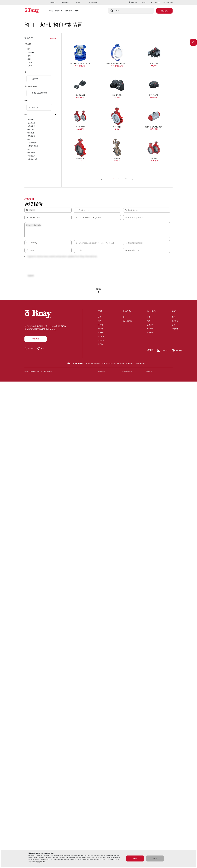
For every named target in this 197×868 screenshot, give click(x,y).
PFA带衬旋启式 (117, 66)
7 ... (119, 179)
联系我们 (65, 2)
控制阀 (100, 328)
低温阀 (100, 344)
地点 (149, 321)
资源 (174, 311)
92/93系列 (154, 129)
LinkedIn (155, 2)
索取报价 (164, 11)
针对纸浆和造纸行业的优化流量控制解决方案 (118, 363)
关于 (149, 317)
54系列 (117, 97)
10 (126, 179)
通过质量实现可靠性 (93, 363)
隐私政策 (43, 862)
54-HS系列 (154, 97)
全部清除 (53, 38)
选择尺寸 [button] (35, 79)
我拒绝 (155, 858)
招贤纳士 (79, 2)
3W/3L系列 (154, 161)
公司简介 (52, 2)
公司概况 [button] (69, 11)
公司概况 (151, 311)
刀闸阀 (100, 325)
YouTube (168, 2)
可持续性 (150, 328)
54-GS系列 (80, 97)
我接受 (135, 858)
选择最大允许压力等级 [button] (40, 93)
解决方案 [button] (59, 11)
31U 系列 (117, 161)
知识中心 (175, 321)
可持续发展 (93, 2)
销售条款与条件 (127, 371)
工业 (124, 317)
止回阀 (100, 332)
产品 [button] (51, 11)
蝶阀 (100, 317)
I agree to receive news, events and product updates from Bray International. (61, 256)
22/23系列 (80, 129)
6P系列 (154, 66)
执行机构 (101, 336)
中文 (145, 2)
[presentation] (44, 266)
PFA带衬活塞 (80, 66)
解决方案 (127, 311)
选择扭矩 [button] (35, 107)
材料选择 (175, 328)
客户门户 (150, 332)
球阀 (100, 321)
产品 (100, 311)
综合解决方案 (127, 321)
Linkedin (157, 350)
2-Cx (117, 129)
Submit (31, 276)
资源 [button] (77, 11)
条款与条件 (102, 371)
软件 (173, 325)
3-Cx (80, 161)
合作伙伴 (150, 325)
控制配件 (101, 340)
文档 (173, 317)
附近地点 (133, 2)
